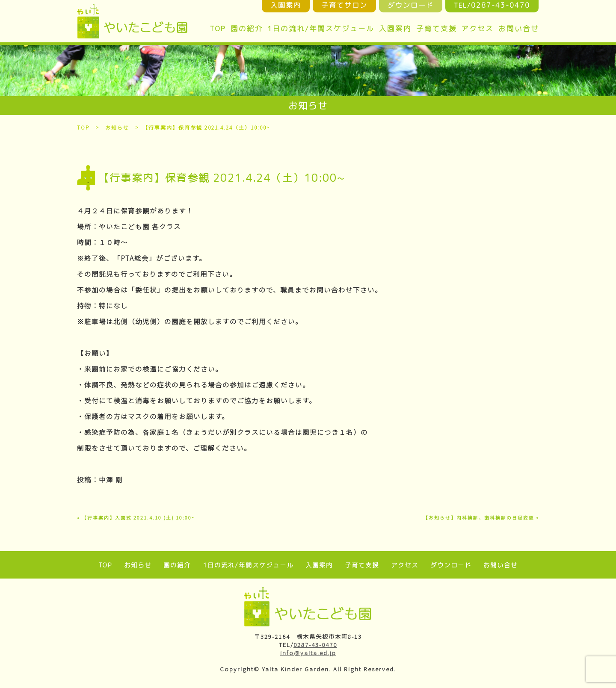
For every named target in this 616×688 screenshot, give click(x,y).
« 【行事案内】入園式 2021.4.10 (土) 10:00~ (136, 518)
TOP (218, 28)
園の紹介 (247, 28)
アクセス (477, 28)
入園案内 (395, 28)
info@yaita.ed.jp (308, 653)
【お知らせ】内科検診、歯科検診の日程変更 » (481, 518)
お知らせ (118, 127)
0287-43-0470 (315, 645)
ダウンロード (450, 565)
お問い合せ (519, 28)
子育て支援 (437, 28)
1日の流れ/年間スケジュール (321, 28)
